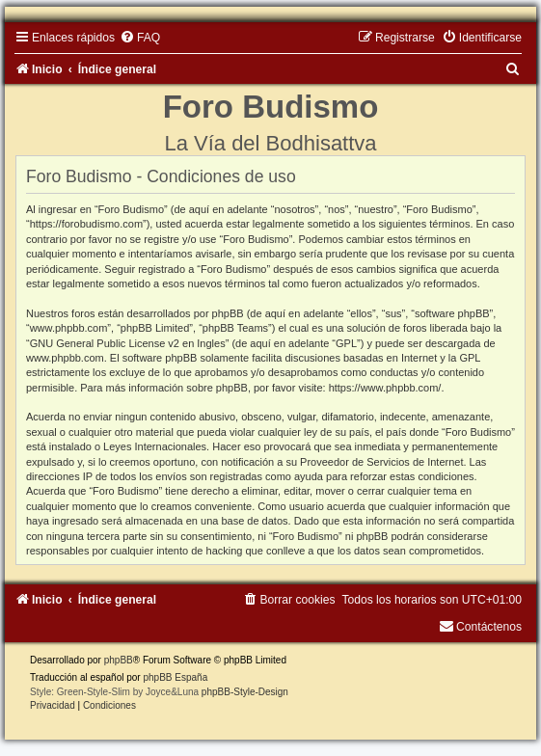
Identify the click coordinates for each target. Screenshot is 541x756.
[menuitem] (140, 38)
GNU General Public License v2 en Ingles (128, 343)
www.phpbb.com (65, 358)
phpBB (119, 660)
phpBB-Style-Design (245, 692)
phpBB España (175, 677)
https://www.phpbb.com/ (385, 388)
